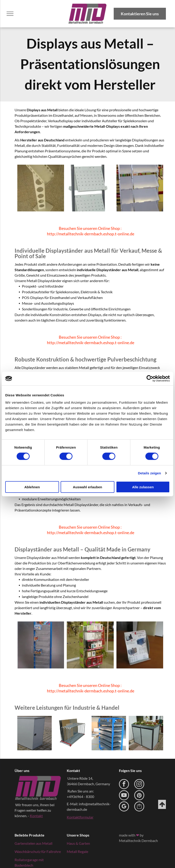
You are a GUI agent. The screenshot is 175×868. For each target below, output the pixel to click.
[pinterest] (139, 796)
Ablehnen (32, 487)
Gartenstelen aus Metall (33, 843)
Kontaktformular (80, 817)
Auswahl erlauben (87, 487)
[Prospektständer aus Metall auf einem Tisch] (140, 645)
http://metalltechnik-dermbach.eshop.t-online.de (91, 234)
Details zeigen (149, 473)
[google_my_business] (124, 807)
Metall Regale (77, 851)
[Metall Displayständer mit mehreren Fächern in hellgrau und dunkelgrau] (90, 188)
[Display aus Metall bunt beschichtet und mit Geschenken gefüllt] (90, 645)
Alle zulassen (143, 487)
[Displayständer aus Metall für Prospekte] (41, 188)
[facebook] (124, 785)
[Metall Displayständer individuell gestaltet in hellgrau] (140, 188)
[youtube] (124, 796)
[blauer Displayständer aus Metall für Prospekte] (41, 645)
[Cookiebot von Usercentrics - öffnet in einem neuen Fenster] (150, 379)
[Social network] (139, 807)
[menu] (10, 14)
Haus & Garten (78, 843)
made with (127, 835)
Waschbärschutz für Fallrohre (38, 851)
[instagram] (139, 785)
